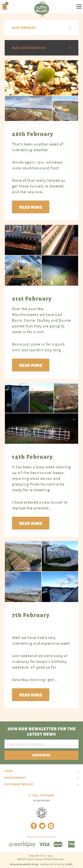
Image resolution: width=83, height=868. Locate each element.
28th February (33, 134)
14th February (32, 456)
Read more (31, 207)
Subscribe (41, 755)
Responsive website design (25, 864)
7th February (31, 615)
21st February (32, 298)
